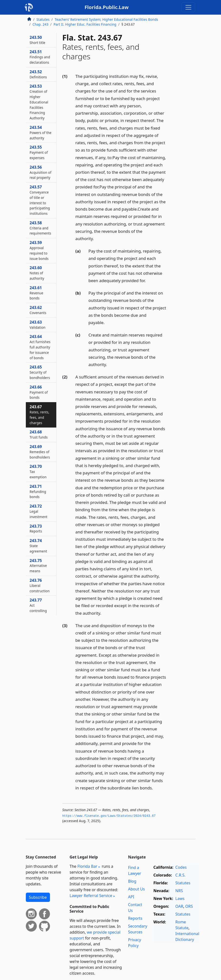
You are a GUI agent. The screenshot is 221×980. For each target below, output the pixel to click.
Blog (132, 881)
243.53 (39, 102)
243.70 (38, 471)
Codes (181, 867)
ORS (189, 906)
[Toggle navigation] (188, 7)
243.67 (40, 414)
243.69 (40, 452)
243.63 (38, 325)
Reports (135, 918)
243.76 (40, 585)
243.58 (40, 228)
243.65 (40, 372)
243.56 (41, 172)
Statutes (43, 19)
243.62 (38, 310)
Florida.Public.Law (107, 7)
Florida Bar (87, 866)
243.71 (38, 491)
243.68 (39, 434)
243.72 (39, 511)
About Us (137, 889)
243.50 (38, 40)
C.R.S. (181, 875)
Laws (180, 898)
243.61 (37, 293)
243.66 (39, 392)
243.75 (38, 566)
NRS (179, 891)
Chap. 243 (41, 24)
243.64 (40, 347)
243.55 (39, 152)
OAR (179, 906)
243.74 (38, 546)
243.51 (40, 57)
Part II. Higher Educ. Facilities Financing (85, 24)
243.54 (41, 133)
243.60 (37, 273)
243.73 (36, 529)
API (131, 897)
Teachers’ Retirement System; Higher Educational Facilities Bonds (106, 19)
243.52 (38, 74)
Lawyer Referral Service (91, 896)
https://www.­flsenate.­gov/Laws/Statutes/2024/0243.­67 (109, 816)
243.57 (40, 200)
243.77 (38, 605)
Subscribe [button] (38, 897)
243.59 (39, 250)
